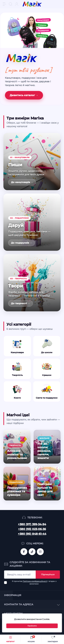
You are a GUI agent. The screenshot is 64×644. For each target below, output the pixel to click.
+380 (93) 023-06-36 (32, 529)
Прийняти (32, 626)
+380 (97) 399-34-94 (32, 524)
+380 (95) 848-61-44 (32, 534)
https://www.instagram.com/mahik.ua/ (40, 552)
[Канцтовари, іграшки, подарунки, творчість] (32, 30)
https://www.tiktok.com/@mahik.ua (32, 552)
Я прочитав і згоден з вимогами (34, 583)
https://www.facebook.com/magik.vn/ (24, 552)
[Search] (11, 4)
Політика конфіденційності (35, 581)
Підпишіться (48, 574)
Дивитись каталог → (24, 95)
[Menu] (4, 4)
